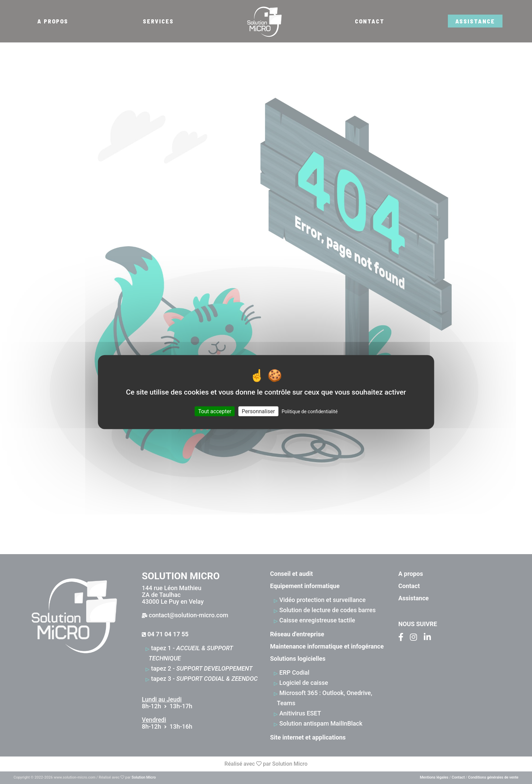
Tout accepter (215, 411)
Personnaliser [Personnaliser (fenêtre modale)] (259, 411)
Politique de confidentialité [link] (310, 412)
